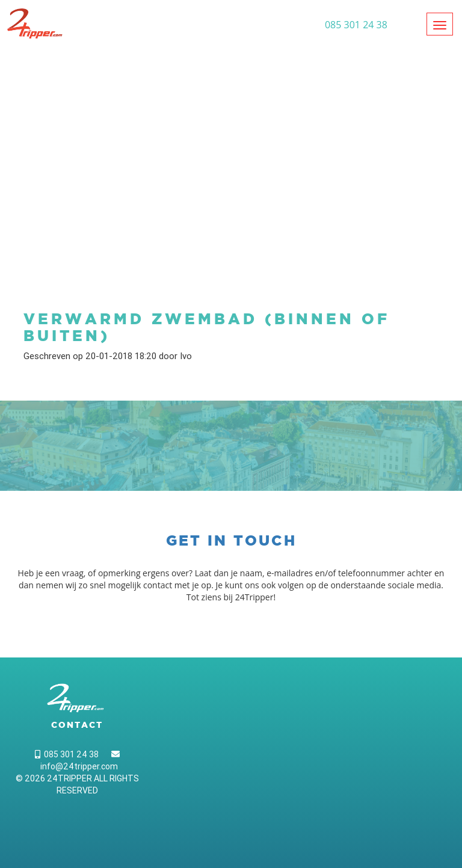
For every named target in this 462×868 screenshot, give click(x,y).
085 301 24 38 (67, 754)
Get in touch (231, 540)
